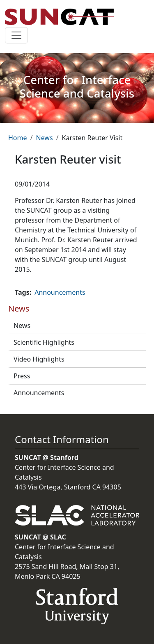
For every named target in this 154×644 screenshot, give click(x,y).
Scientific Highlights (44, 342)
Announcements (39, 393)
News (44, 138)
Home (18, 138)
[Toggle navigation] (16, 35)
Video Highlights (39, 359)
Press (22, 376)
